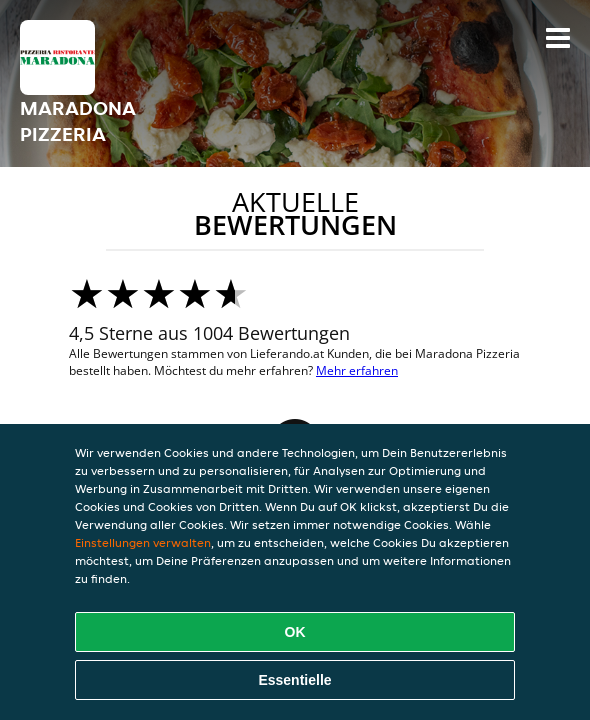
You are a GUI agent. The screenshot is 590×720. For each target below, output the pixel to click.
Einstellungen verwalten (143, 542)
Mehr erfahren (357, 370)
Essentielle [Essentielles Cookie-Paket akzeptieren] (294, 680)
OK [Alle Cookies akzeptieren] (295, 632)
